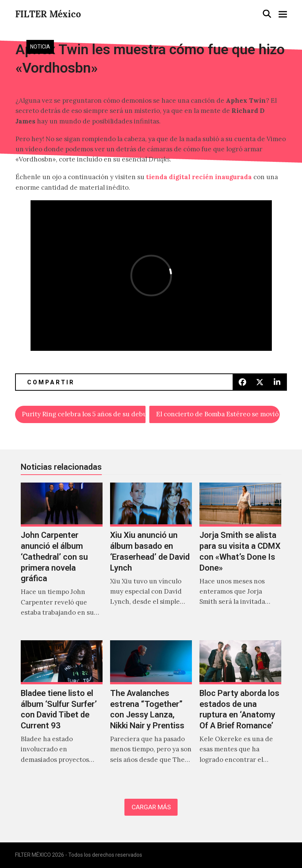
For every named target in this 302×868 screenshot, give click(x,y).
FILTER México (48, 14)
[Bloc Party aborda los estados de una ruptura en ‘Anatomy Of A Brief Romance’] (240, 710)
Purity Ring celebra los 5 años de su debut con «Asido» (84, 414)
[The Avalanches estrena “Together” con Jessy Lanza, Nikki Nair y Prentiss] (151, 710)
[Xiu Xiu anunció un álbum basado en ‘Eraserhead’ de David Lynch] (151, 558)
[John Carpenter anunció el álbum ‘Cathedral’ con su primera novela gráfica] (62, 558)
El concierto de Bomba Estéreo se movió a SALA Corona (218, 414)
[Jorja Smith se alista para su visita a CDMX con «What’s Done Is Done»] (240, 558)
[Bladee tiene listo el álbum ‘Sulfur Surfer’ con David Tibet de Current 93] (62, 710)
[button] (267, 14)
